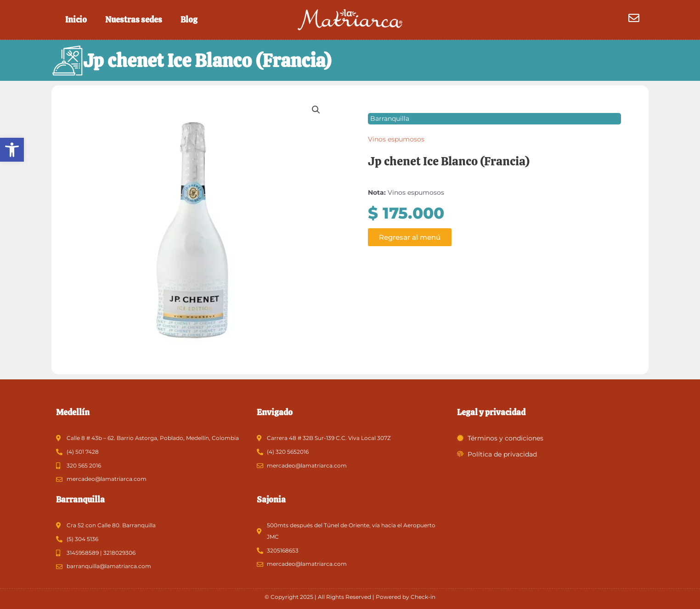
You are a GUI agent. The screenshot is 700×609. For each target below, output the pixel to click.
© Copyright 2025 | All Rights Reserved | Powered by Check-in (350, 597)
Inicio (76, 20)
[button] (12, 150)
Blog (189, 20)
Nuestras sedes (134, 20)
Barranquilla (390, 119)
